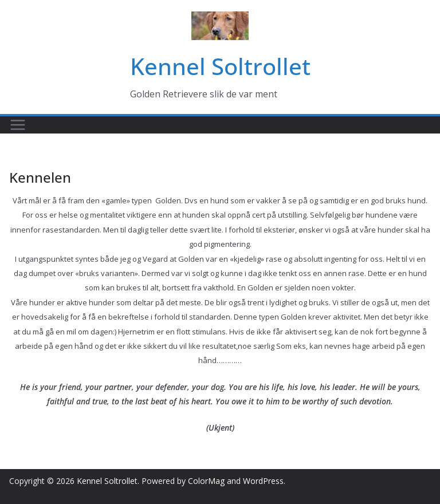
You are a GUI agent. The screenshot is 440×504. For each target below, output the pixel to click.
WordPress (263, 481)
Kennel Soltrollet (220, 66)
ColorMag (206, 481)
